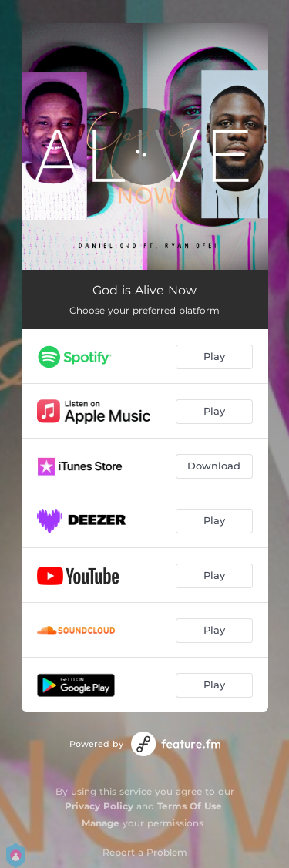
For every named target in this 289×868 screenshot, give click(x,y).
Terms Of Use (190, 806)
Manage (101, 823)
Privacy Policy (99, 806)
